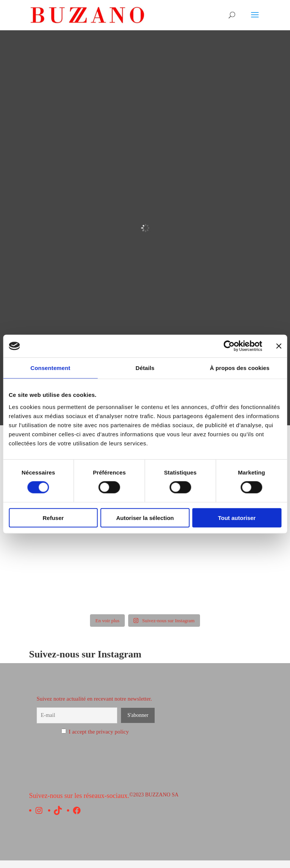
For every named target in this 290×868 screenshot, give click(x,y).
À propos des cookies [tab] (240, 368)
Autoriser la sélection (145, 518)
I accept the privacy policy (95, 732)
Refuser (53, 518)
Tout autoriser (237, 518)
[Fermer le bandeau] (279, 346)
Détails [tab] (145, 368)
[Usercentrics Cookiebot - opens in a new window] (229, 346)
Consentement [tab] (50, 368)
